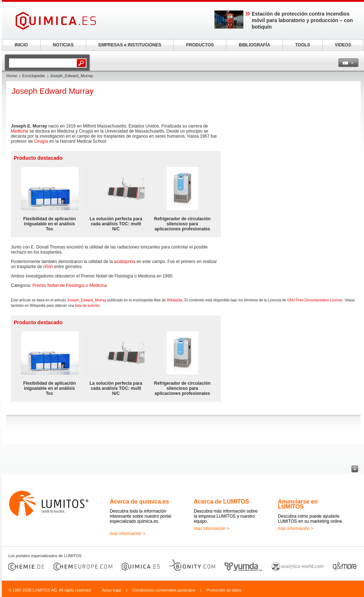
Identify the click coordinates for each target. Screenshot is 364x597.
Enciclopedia (33, 76)
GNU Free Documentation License (315, 300)
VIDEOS (343, 45)
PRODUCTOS (200, 45)
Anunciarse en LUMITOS (298, 504)
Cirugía (41, 141)
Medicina (20, 131)
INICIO (21, 45)
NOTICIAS (63, 45)
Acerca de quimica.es (139, 502)
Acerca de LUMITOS (221, 502)
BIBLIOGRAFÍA (254, 45)
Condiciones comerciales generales (164, 590)
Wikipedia (174, 300)
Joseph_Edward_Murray (87, 300)
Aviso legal (111, 590)
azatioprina (125, 262)
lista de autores (87, 306)
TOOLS (303, 45)
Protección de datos (224, 590)
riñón (48, 267)
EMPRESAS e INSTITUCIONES (130, 45)
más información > (127, 534)
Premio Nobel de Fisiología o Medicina (69, 285)
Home (12, 76)
